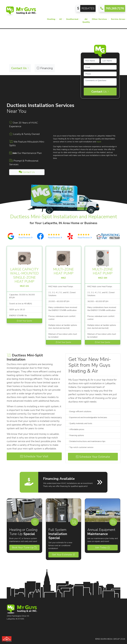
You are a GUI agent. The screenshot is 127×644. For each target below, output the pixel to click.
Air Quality (86, 21)
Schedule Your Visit (34, 456)
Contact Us (27, 172)
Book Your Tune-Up (24, 547)
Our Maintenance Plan (27, 153)
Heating (52, 19)
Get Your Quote (24, 321)
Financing (45, 68)
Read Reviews (25, 238)
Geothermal (73, 19)
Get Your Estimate (63, 555)
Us (100, 92)
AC (62, 19)
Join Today (103, 547)
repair (99, 142)
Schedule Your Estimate (93, 457)
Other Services (100, 19)
